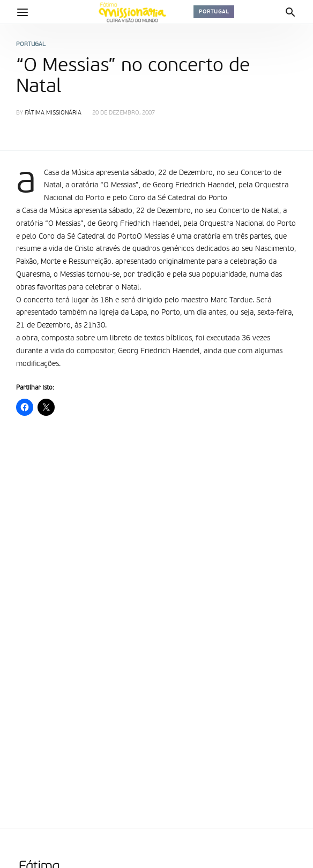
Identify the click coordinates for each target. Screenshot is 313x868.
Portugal (214, 12)
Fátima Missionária (53, 113)
